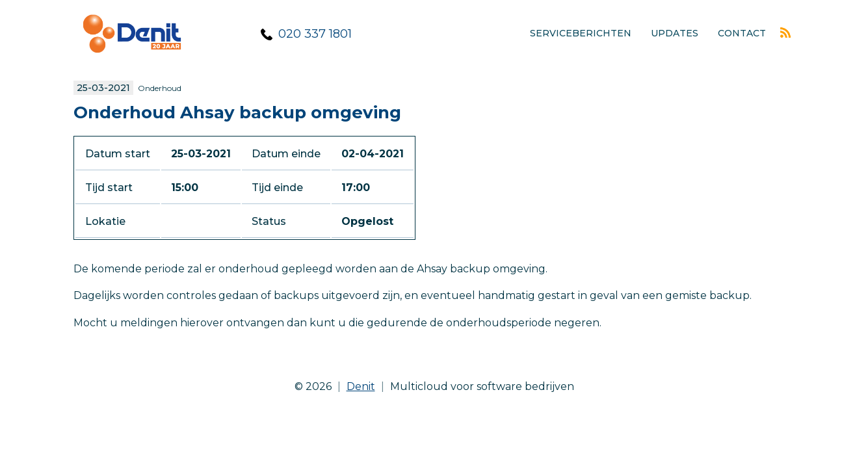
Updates (675, 33)
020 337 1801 (315, 34)
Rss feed (785, 32)
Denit (361, 386)
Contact (742, 33)
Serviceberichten (581, 33)
